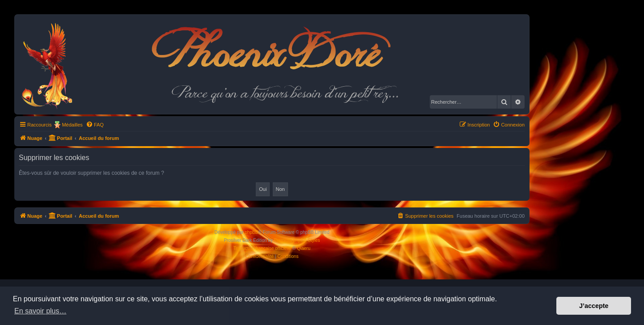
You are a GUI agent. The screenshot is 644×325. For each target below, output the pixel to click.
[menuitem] (95, 125)
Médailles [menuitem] (72, 125)
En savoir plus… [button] (40, 311)
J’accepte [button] (594, 306)
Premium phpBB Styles (297, 240)
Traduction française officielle (262, 248)
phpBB (251, 232)
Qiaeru (304, 248)
